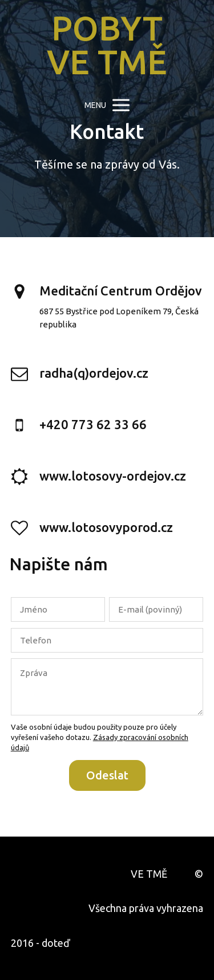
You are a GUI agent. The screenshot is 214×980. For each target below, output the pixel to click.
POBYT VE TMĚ (107, 45)
